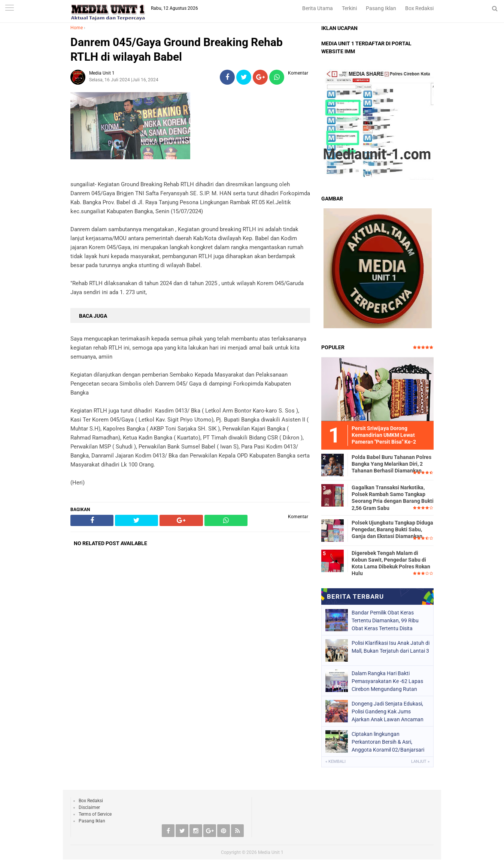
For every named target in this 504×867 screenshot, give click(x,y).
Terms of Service (95, 814)
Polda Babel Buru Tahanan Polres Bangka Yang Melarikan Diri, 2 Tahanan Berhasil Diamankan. (391, 464)
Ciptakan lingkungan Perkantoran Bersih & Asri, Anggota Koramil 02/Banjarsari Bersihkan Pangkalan (388, 742)
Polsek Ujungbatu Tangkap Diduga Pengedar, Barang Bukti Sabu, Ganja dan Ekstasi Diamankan (392, 529)
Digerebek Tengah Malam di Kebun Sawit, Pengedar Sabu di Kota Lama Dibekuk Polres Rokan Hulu (391, 563)
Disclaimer (89, 807)
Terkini (349, 8)
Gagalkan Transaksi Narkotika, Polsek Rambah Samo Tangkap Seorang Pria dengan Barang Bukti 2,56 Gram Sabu (393, 498)
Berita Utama (318, 8)
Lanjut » (420, 762)
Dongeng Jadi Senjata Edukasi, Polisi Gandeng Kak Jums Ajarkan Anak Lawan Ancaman (388, 712)
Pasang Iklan (381, 8)
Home (77, 28)
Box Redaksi (419, 8)
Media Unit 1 (271, 852)
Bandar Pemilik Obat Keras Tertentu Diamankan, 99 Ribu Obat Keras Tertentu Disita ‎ (385, 620)
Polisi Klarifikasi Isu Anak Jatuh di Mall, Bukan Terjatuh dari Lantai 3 (391, 647)
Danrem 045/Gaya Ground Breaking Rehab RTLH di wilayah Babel (177, 49)
